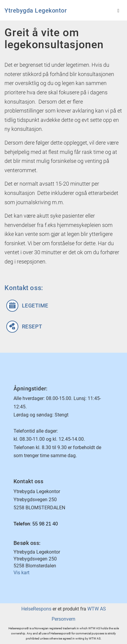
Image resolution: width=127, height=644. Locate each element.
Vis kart (21, 573)
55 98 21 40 (45, 524)
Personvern (63, 619)
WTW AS (97, 609)
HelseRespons (36, 609)
